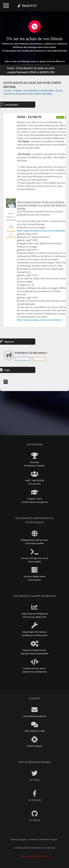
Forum (17, 91)
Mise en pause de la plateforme (35, 856)
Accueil (8, 91)
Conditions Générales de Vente (43, 839)
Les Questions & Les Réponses (38, 91)
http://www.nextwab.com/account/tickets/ (39, 320)
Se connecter (23, 359)
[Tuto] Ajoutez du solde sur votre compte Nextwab (33, 92)
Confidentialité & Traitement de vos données (35, 848)
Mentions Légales (19, 839)
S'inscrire (40, 359)
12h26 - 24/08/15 (29, 117)
